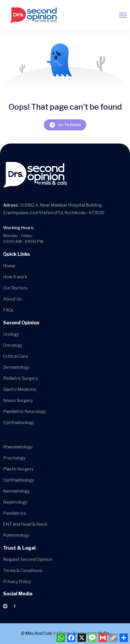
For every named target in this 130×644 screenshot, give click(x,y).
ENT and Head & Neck (25, 524)
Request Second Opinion (28, 559)
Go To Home (65, 125)
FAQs (8, 310)
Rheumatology (18, 447)
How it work (15, 277)
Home (9, 266)
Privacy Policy (17, 582)
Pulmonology (16, 535)
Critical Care (16, 356)
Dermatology (16, 367)
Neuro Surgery (18, 400)
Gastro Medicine (20, 389)
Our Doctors (15, 288)
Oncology (13, 345)
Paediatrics (15, 513)
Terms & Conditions (23, 571)
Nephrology (15, 502)
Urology (11, 334)
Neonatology (16, 491)
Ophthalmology (19, 423)
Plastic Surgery (18, 469)
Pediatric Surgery (21, 378)
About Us (12, 299)
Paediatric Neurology (25, 412)
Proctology (14, 458)
